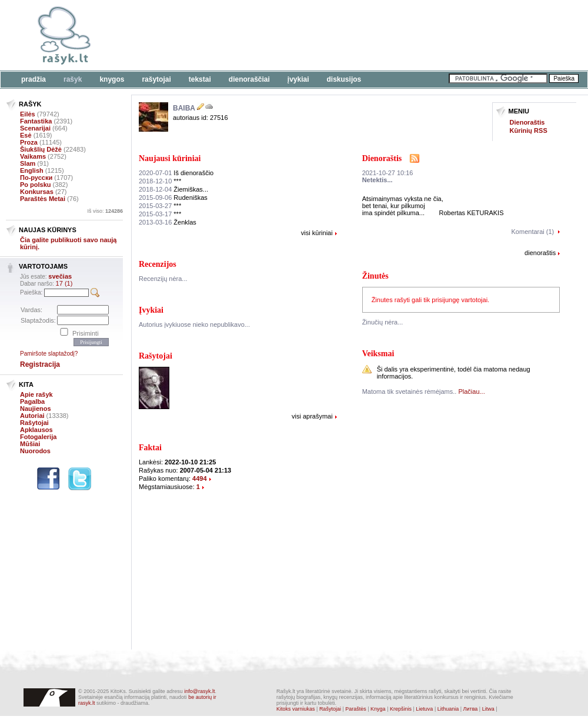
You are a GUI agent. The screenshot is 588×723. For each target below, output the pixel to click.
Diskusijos (344, 79)
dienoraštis (540, 253)
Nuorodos (35, 451)
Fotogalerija (38, 437)
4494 (199, 478)
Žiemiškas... (173, 189)
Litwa (488, 709)
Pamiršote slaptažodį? (49, 354)
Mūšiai (30, 444)
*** (160, 181)
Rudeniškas (173, 198)
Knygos (112, 79)
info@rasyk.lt (199, 691)
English (32, 170)
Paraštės (356, 709)
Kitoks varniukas (296, 709)
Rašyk (73, 79)
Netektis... (377, 180)
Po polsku (36, 185)
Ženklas (168, 222)
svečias (60, 276)
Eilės (28, 114)
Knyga (378, 709)
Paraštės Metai (43, 199)
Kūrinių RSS (529, 130)
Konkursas (37, 192)
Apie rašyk (36, 394)
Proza (29, 142)
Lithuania (448, 709)
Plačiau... (471, 391)
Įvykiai (298, 79)
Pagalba (32, 401)
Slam (28, 163)
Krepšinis (401, 709)
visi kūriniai (317, 233)
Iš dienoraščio (176, 173)
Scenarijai (35, 128)
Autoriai (32, 416)
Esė (26, 135)
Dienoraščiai (249, 79)
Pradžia (34, 79)
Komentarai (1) (533, 232)
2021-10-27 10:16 (388, 173)
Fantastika (36, 121)
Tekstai (200, 79)
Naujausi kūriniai (170, 158)
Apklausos (36, 430)
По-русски (36, 178)
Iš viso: (105, 211)
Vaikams (33, 156)
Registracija (40, 364)
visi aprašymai (312, 416)
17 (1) (64, 283)
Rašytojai (156, 79)
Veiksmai (378, 354)
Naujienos (36, 409)
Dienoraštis (527, 122)
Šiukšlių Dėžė (41, 149)
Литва (471, 709)
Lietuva (424, 709)
